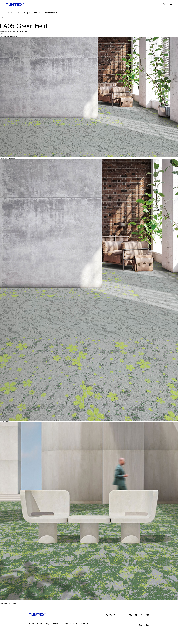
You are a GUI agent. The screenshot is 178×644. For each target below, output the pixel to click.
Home (9, 12)
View (4, 19)
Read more (3, 601)
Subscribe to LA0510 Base (8, 603)
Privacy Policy (71, 624)
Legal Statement (54, 624)
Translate (11, 18)
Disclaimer (86, 624)
